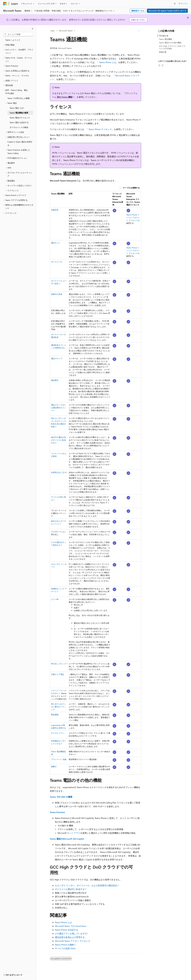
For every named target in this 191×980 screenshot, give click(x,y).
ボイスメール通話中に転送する (70, 889)
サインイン (183, 3)
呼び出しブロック (58, 664)
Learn (53, 31)
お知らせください (138, 20)
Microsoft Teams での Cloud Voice (71, 926)
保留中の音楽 (57, 294)
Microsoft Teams (66, 31)
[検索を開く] (175, 4)
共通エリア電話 (58, 674)
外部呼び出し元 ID (59, 472)
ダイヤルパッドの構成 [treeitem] (19, 127)
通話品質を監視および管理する (70, 937)
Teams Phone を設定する (67, 930)
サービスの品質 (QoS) (65, 948)
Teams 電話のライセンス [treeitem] (20, 118)
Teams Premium (57, 812)
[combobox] (18, 34)
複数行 (54, 766)
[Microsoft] (5, 4)
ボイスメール (57, 262)
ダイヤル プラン (58, 733)
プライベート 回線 (59, 759)
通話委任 (55, 380)
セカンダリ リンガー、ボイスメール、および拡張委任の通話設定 (86, 885)
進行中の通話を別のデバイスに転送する (58, 440)
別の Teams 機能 (65, 97)
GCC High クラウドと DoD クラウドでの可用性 (172, 47)
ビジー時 (55, 599)
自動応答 (55, 210)
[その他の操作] (139, 31)
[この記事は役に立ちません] (162, 65)
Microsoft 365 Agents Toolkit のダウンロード (167, 11)
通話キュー (56, 243)
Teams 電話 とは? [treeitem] (17, 108)
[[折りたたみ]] (32, 29)
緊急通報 (55, 715)
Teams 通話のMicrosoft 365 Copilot (67, 839)
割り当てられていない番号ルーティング (58, 707)
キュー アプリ (74, 833)
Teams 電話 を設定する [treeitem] (19, 122)
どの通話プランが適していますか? (71, 933)
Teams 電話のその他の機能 (170, 43)
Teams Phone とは (108, 62)
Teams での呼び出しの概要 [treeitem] (19, 98)
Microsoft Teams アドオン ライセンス (73, 941)
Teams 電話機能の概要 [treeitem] (19, 113)
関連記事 (163, 52)
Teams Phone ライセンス (100, 129)
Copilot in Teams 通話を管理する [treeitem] (20, 143)
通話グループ (57, 358)
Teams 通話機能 (166, 39)
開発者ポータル (138, 11)
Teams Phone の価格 (64, 945)
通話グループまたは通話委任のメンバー (58, 408)
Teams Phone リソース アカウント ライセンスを (133, 218)
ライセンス (164, 36)
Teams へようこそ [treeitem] (13, 40)
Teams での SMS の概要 (61, 797)
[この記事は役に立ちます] (159, 65)
